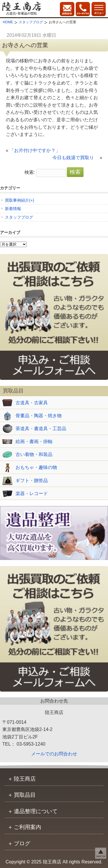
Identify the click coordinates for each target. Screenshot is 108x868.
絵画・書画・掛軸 (34, 441)
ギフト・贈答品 (32, 481)
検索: (30, 172)
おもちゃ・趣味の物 (36, 467)
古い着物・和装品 (34, 454)
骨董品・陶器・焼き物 (39, 416)
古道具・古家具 (32, 403)
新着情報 (13, 209)
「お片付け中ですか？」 (39, 150)
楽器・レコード (32, 493)
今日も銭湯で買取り (75, 158)
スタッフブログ (19, 217)
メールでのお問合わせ (54, 754)
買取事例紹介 (17, 200)
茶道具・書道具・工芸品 (41, 429)
